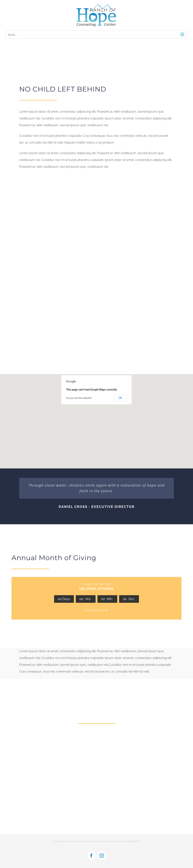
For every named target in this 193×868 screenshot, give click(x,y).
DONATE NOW (96, 610)
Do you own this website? (79, 398)
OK (120, 398)
